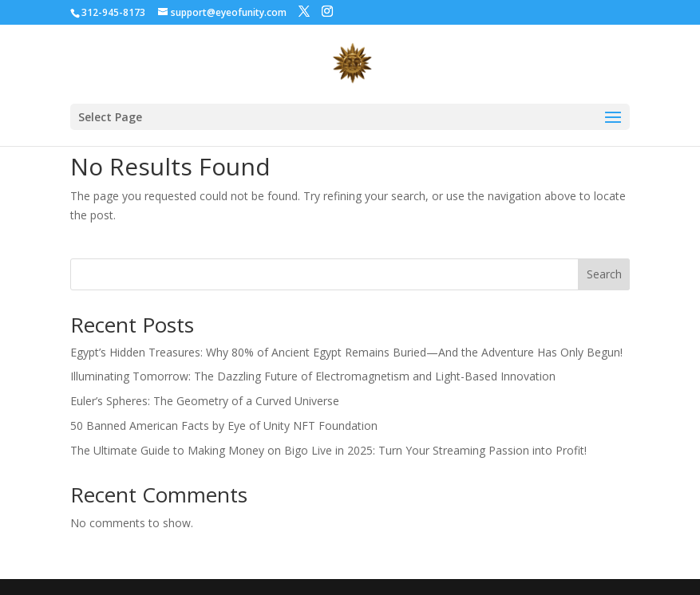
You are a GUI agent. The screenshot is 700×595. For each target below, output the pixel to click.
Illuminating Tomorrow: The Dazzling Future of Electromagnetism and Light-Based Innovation (313, 376)
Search (604, 274)
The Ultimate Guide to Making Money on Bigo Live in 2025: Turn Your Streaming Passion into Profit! (328, 450)
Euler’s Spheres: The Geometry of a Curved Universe (205, 401)
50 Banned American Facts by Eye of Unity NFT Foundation (224, 426)
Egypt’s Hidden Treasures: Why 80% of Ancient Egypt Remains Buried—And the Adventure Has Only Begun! (346, 352)
